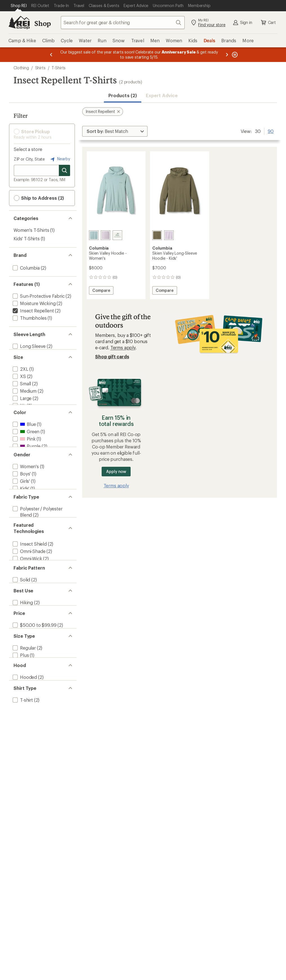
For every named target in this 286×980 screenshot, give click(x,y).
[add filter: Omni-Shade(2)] (28, 588)
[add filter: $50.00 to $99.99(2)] (34, 680)
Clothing (21, 68)
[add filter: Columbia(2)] (26, 268)
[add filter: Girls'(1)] (21, 504)
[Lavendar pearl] (169, 235)
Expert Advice (162, 95)
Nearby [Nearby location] (60, 159)
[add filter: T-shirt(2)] (22, 772)
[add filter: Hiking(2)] (22, 652)
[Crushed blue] (94, 235)
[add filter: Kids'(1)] (20, 511)
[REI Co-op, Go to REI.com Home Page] (19, 23)
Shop (43, 23)
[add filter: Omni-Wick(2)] (27, 595)
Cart (268, 23)
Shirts (40, 68)
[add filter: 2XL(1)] (20, 374)
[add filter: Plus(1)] (20, 715)
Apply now (116, 471)
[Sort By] (115, 131)
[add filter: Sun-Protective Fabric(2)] (38, 296)
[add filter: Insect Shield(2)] (29, 581)
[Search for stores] (64, 170)
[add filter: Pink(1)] (24, 454)
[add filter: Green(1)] (25, 446)
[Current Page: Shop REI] (19, 6)
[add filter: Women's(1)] (25, 489)
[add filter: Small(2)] (21, 389)
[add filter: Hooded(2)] (24, 744)
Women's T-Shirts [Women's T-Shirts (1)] (31, 230)
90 (271, 131)
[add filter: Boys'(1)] (21, 496)
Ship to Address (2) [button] (39, 198)
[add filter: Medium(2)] (24, 396)
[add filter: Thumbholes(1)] (29, 318)
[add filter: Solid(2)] (21, 624)
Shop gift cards (112, 356)
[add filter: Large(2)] (22, 404)
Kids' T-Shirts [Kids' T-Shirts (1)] (27, 238)
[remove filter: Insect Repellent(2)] (33, 311)
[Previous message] (51, 55)
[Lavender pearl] (106, 235)
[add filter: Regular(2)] (24, 708)
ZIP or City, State (29, 159)
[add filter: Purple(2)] (26, 461)
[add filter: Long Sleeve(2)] (29, 346)
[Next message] (227, 55)
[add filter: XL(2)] (19, 411)
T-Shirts (59, 68)
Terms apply (123, 347)
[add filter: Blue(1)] (24, 439)
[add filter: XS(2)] (19, 382)
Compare (101, 291)
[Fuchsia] (117, 235)
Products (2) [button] (123, 95)
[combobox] (123, 23)
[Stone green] (157, 235)
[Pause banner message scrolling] (234, 55)
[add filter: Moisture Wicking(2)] (33, 303)
